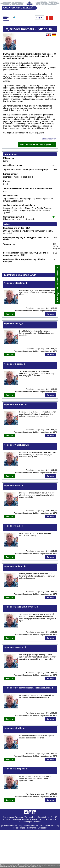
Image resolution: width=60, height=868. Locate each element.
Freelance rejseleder (49, 826)
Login (39, 18)
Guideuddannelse (10, 826)
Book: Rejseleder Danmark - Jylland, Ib (58, 285)
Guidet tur (42, 828)
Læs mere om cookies (34, 867)
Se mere (51, 314)
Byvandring (31, 828)
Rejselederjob (19, 828)
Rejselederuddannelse (29, 826)
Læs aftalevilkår (49, 139)
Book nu (10, 314)
